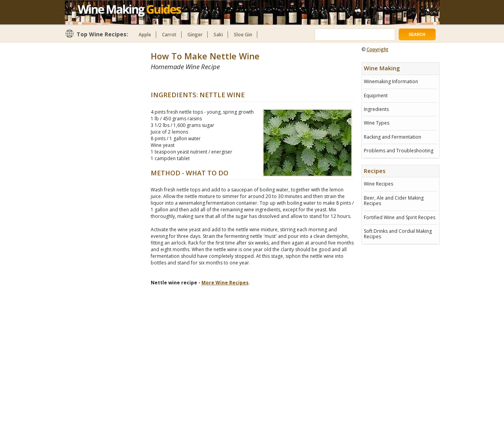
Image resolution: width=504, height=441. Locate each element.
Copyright (378, 49)
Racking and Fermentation (393, 137)
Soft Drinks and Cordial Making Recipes (398, 234)
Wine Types (377, 123)
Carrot (169, 35)
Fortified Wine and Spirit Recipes (400, 217)
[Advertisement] (242, 81)
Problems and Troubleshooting (399, 151)
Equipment (376, 96)
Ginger (195, 35)
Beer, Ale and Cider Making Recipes (394, 201)
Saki (218, 35)
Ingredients (376, 109)
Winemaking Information (391, 81)
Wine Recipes (378, 184)
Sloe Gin (243, 35)
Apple (145, 35)
